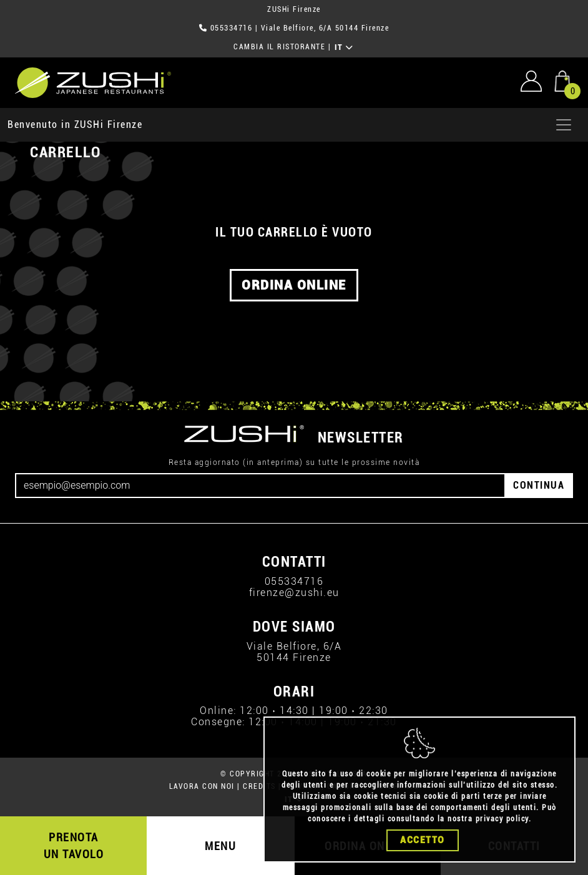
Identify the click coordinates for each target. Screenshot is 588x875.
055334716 (232, 28)
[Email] (260, 486)
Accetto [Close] (423, 840)
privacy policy (502, 819)
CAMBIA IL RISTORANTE (279, 47)
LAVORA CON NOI (202, 786)
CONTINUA (539, 485)
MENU (220, 846)
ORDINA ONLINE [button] (294, 285)
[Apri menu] (564, 125)
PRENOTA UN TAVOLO (74, 846)
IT (344, 47)
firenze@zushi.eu (294, 593)
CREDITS (259, 786)
